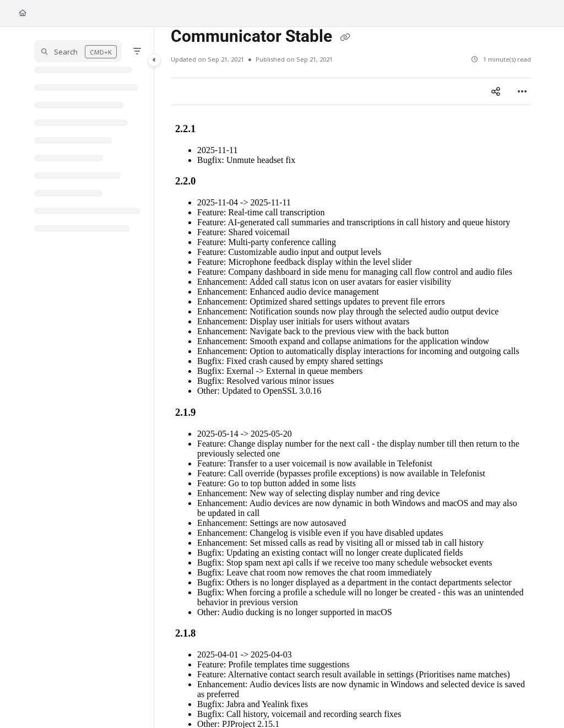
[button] (78, 51)
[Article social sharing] (496, 91)
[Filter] (137, 51)
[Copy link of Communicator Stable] (345, 37)
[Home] (23, 13)
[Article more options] (522, 91)
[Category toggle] (154, 60)
